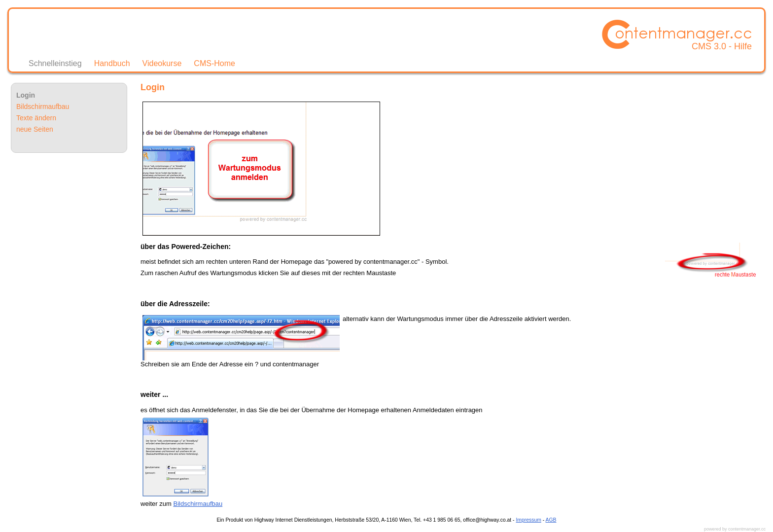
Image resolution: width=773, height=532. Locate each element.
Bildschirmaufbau (198, 504)
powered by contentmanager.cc (735, 529)
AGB (551, 520)
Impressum (528, 520)
